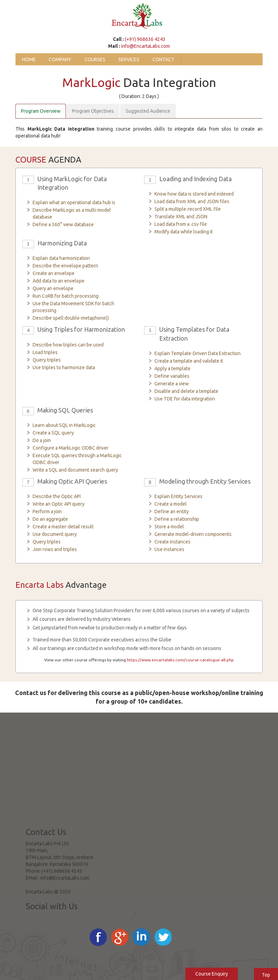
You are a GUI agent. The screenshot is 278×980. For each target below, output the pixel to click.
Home (29, 59)
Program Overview (41, 111)
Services (129, 59)
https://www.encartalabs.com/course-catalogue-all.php (180, 660)
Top (266, 975)
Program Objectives (93, 111)
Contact (163, 59)
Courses (95, 59)
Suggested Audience (148, 111)
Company (60, 59)
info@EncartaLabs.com (146, 46)
